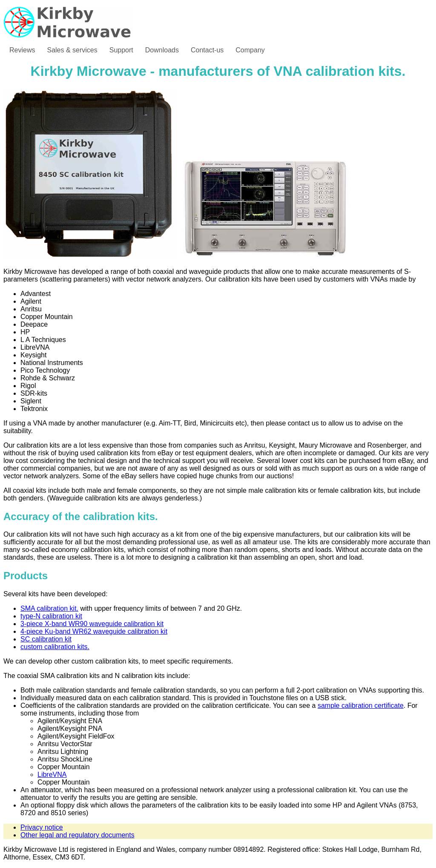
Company (250, 50)
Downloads (162, 50)
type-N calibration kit (51, 616)
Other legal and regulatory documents (77, 835)
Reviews (22, 50)
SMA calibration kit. (49, 608)
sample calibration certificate (361, 706)
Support (121, 50)
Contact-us (207, 50)
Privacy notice (42, 827)
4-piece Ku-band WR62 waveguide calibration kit (94, 631)
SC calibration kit (46, 639)
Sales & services (72, 50)
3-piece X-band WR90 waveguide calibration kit (92, 624)
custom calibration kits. (55, 647)
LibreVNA (52, 775)
